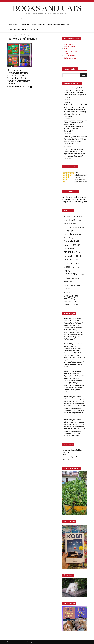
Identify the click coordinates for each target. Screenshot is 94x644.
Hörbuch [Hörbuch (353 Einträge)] (76, 245)
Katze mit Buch (69, 53)
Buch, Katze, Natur (70, 58)
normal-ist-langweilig (14, 87)
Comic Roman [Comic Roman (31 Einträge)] (68, 227)
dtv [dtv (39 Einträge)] (65, 231)
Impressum (78, 642)
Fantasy (53, 19)
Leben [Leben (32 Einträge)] (76, 260)
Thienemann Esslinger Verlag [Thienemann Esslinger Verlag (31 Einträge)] (72, 285)
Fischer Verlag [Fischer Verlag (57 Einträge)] (68, 238)
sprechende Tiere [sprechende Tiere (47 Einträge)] (70, 282)
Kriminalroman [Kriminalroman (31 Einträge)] (68, 260)
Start (8, 35)
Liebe (60, 19)
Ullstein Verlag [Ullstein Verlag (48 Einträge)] (68, 292)
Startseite (12, 19)
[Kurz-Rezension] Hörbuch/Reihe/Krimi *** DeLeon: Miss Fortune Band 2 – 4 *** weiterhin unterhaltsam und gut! (18, 77)
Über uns (34, 29)
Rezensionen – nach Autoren (18, 29)
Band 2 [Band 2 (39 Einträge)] (79, 220)
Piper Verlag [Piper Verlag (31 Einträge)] (80, 267)
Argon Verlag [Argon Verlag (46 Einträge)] (78, 217)
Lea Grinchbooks (70, 56)
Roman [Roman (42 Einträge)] (82, 275)
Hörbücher (21, 19)
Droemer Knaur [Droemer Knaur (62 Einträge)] (79, 227)
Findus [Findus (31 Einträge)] (81, 234)
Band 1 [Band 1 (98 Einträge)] (72, 220)
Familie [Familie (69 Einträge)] (66, 234)
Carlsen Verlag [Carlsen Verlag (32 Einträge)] (68, 224)
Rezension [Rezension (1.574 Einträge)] (71, 274)
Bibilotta (67, 49)
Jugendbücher (44, 19)
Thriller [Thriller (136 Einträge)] (67, 289)
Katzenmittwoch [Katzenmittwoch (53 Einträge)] (69, 248)
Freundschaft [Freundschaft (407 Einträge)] (71, 241)
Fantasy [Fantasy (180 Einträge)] (74, 234)
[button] (85, 19)
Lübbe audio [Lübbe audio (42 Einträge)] (75, 263)
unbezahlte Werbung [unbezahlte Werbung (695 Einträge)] (71, 297)
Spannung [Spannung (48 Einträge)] (75, 278)
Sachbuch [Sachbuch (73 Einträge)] (67, 278)
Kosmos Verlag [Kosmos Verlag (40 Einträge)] (68, 256)
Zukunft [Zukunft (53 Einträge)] (75, 305)
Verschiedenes (13, 24)
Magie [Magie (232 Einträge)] (67, 267)
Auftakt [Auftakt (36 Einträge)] (66, 220)
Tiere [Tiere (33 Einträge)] (73, 289)
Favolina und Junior (70, 47)
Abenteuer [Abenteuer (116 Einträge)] (68, 216)
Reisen (70, 24)
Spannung (67, 19)
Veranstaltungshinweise (56, 24)
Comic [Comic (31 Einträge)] (75, 224)
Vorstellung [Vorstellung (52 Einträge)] (67, 305)
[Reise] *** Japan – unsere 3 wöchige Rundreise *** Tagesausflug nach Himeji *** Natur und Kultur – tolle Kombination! (74, 127)
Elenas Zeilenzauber (71, 51)
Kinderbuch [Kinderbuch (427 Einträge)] (70, 252)
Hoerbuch (10, 66)
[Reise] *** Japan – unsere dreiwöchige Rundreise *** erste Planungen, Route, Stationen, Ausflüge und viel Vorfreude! (74, 387)
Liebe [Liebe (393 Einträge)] (67, 263)
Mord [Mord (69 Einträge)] (73, 267)
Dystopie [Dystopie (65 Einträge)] (70, 231)
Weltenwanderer (69, 44)
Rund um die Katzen (38, 24)
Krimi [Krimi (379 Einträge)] (78, 256)
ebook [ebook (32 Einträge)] (77, 231)
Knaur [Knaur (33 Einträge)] (80, 252)
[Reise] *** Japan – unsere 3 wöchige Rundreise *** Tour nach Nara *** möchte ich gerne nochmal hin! (74, 410)
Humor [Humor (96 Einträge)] (67, 245)
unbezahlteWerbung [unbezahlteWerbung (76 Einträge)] (71, 301)
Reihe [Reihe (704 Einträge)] (67, 271)
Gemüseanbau (24, 24)
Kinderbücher (32, 19)
